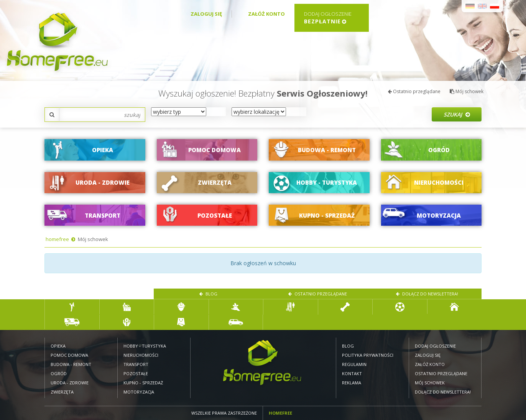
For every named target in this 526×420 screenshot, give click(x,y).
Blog (208, 294)
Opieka (58, 346)
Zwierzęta (62, 392)
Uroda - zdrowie (70, 383)
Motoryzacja (139, 392)
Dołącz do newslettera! (427, 294)
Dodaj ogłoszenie (435, 346)
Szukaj (457, 114)
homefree (57, 239)
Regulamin (354, 364)
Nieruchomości (141, 355)
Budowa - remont (71, 364)
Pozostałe (136, 373)
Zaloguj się (206, 14)
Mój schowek (467, 91)
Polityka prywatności (368, 355)
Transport (136, 364)
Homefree (280, 413)
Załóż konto (266, 14)
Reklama (352, 383)
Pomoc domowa (69, 355)
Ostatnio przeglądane (414, 91)
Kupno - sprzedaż (143, 383)
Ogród (59, 373)
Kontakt (352, 373)
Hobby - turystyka (145, 346)
